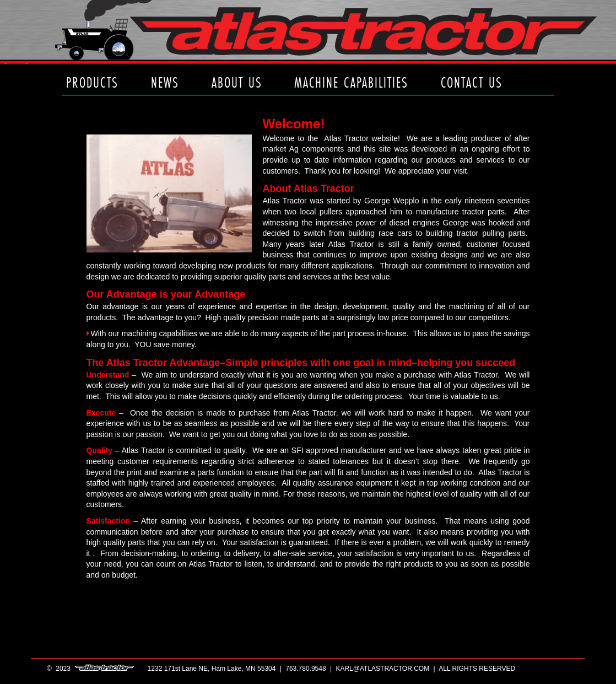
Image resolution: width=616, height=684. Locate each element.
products (92, 82)
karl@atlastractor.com (382, 669)
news (165, 82)
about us (237, 82)
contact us (472, 82)
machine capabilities (351, 82)
